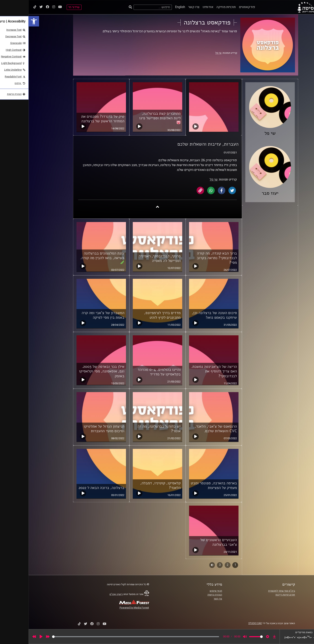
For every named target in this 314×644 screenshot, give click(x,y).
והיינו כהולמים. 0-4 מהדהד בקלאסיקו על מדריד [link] (130, 372)
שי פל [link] (190, 53)
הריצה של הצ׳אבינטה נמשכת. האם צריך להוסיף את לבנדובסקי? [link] (185, 371)
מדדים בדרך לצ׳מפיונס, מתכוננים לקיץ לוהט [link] (134, 315)
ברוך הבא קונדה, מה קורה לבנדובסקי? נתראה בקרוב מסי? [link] (188, 258)
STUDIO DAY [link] (226, 623)
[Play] (12, 637)
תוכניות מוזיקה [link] (197, 7)
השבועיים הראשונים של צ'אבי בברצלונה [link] (190, 542)
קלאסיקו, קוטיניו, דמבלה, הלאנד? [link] (132, 485)
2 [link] (199, 565)
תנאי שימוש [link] (187, 591)
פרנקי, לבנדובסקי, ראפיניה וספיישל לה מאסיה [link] (131, 258)
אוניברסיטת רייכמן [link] (257, 595)
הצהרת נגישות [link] (186, 595)
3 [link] (191, 565)
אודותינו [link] (179, 7)
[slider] (107, 637)
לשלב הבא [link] (184, 565)
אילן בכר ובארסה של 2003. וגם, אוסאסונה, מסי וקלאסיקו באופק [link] (73, 371)
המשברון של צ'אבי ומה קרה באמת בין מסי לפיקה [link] (74, 315)
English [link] (151, 7)
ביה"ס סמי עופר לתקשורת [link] (253, 591)
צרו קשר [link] (165, 7)
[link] (5, 21)
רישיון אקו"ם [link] (88, 594)
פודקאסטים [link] (218, 7)
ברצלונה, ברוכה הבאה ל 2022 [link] (73, 488)
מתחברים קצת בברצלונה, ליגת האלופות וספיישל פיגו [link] (131, 118)
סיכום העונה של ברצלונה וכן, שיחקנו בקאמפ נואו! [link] (186, 315)
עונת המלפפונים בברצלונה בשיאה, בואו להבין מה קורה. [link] (74, 257)
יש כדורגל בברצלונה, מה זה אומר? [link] (130, 429)
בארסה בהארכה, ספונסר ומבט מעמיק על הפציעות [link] (185, 485)
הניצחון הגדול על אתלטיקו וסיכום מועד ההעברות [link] (75, 429)
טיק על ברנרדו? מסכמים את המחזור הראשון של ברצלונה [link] (74, 119)
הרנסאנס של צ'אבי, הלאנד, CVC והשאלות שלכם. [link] (187, 429)
